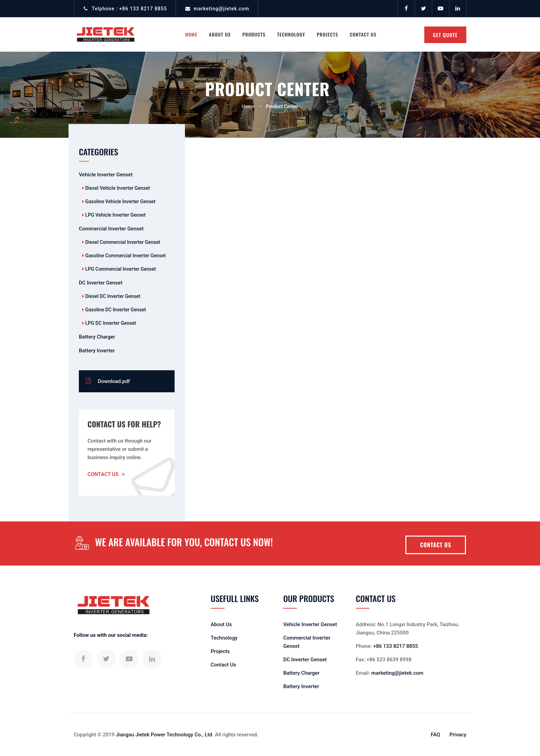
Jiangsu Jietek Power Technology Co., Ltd (164, 735)
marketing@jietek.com (221, 9)
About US (220, 34)
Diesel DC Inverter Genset (112, 296)
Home (191, 34)
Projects (328, 34)
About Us (221, 624)
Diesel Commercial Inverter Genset (122, 242)
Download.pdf (108, 381)
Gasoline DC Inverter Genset (115, 310)
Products (254, 34)
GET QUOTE (445, 35)
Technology (291, 34)
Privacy (458, 735)
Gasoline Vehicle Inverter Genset (120, 201)
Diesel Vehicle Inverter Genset (117, 188)
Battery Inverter (97, 351)
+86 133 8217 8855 (143, 9)
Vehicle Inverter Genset (106, 175)
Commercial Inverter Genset (111, 229)
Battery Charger (97, 337)
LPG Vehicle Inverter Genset (115, 215)
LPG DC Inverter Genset (110, 323)
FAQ (435, 735)
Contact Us (363, 34)
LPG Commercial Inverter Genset (120, 269)
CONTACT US (436, 545)
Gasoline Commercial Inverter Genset (125, 256)
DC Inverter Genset (101, 283)
